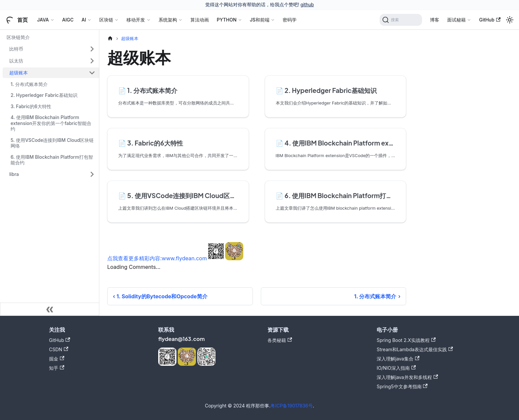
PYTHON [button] (227, 20)
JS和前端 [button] (260, 20)
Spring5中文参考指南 (402, 386)
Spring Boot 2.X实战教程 (406, 340)
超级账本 (19, 73)
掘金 (57, 359)
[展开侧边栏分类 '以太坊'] (92, 61)
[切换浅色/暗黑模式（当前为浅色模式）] (510, 20)
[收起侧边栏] (50, 309)
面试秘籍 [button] (456, 20)
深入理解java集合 (398, 359)
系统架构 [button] (168, 20)
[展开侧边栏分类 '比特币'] (92, 49)
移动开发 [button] (136, 20)
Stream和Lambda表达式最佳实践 (415, 349)
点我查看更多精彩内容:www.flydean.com (157, 258)
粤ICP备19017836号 (292, 406)
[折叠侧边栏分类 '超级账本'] (92, 73)
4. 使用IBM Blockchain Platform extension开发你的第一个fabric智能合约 (51, 123)
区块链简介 (18, 37)
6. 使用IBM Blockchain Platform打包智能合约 (52, 160)
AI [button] (84, 20)
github (307, 5)
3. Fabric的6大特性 (31, 106)
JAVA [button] (43, 20)
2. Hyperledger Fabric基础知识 (44, 95)
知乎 (57, 368)
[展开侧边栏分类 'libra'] (92, 174)
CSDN (59, 349)
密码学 (290, 20)
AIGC (68, 20)
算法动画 (200, 20)
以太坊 (16, 61)
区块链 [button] (106, 20)
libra (14, 174)
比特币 (16, 49)
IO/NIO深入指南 (396, 368)
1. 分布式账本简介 (29, 84)
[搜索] (401, 20)
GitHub (490, 20)
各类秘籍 (280, 340)
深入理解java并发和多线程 (407, 377)
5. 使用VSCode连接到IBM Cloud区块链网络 (52, 143)
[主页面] (110, 39)
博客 (435, 20)
